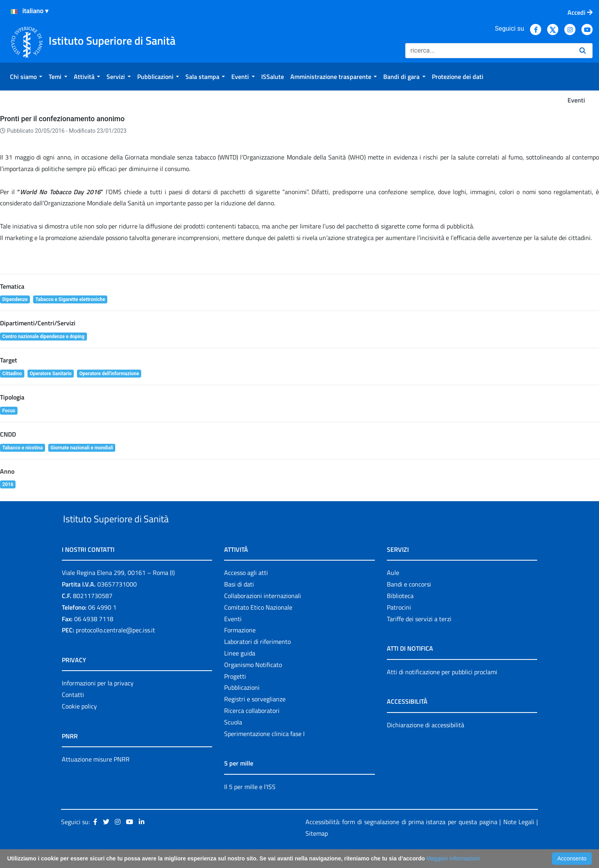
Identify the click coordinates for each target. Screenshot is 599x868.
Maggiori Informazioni (453, 858)
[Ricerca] (489, 51)
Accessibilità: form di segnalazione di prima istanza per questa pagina (401, 840)
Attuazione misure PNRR (96, 777)
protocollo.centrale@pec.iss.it (115, 649)
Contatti (73, 713)
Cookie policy (79, 724)
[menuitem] (26, 77)
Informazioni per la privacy (98, 702)
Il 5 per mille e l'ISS (250, 805)
